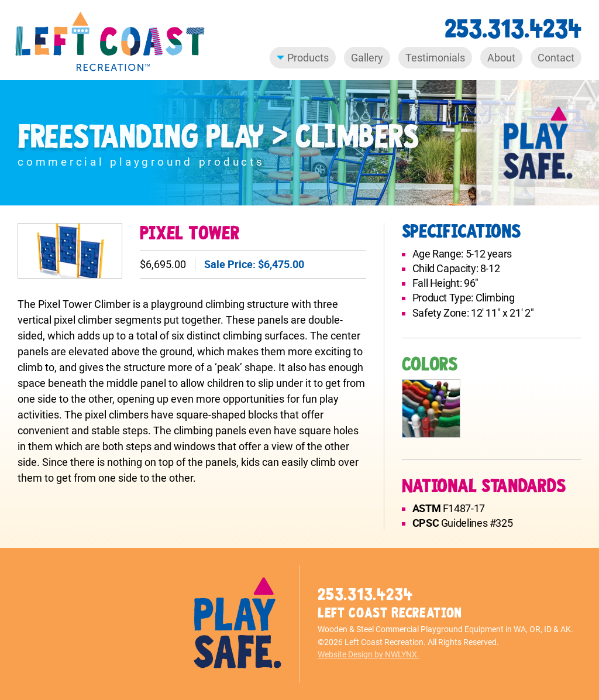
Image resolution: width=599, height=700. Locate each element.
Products (303, 58)
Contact (556, 58)
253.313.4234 (513, 29)
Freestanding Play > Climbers (218, 137)
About (501, 58)
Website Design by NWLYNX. (369, 654)
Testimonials (435, 58)
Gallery (367, 58)
